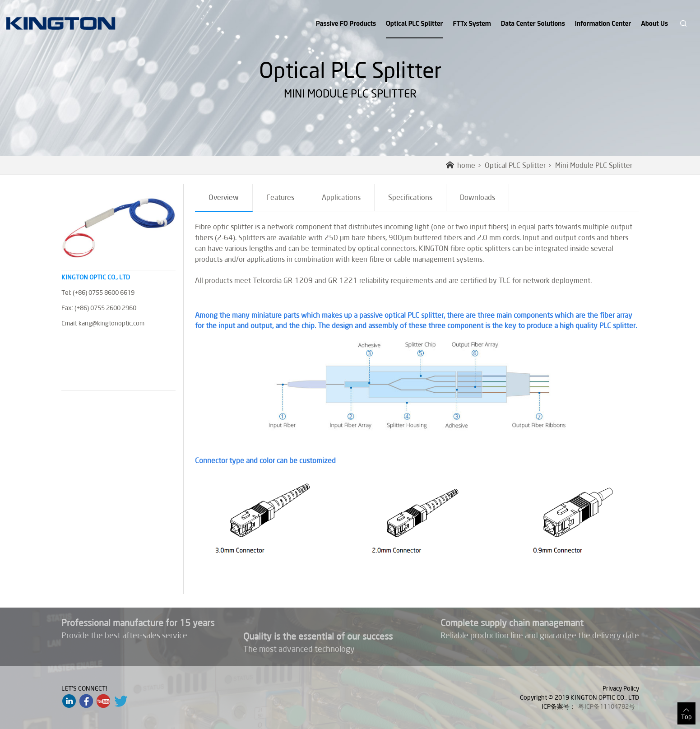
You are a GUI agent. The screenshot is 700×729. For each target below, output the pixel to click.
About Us (654, 24)
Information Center (603, 24)
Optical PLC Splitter (414, 29)
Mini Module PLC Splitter (594, 165)
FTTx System (472, 24)
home (461, 165)
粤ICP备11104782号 (607, 706)
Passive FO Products (346, 24)
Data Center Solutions (533, 24)
